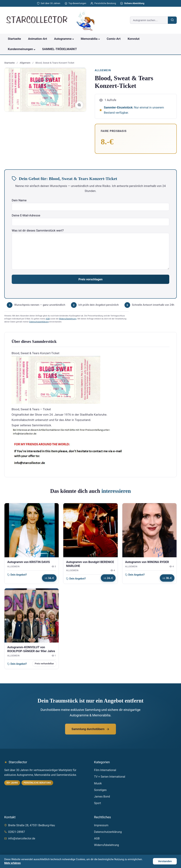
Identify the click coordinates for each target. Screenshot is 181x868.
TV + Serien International (110, 777)
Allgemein (25, 63)
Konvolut (134, 39)
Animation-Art (38, 39)
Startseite (14, 39)
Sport (98, 803)
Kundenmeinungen (20, 49)
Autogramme (63, 39)
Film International (105, 770)
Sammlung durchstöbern (90, 729)
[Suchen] (172, 20)
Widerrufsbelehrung (68, 319)
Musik (98, 783)
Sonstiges (100, 790)
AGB (48, 319)
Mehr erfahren (12, 863)
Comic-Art (114, 39)
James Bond (102, 797)
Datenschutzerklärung (39, 322)
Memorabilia (89, 39)
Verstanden (165, 861)
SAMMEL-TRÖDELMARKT (59, 49)
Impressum (101, 825)
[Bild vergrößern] (79, 105)
